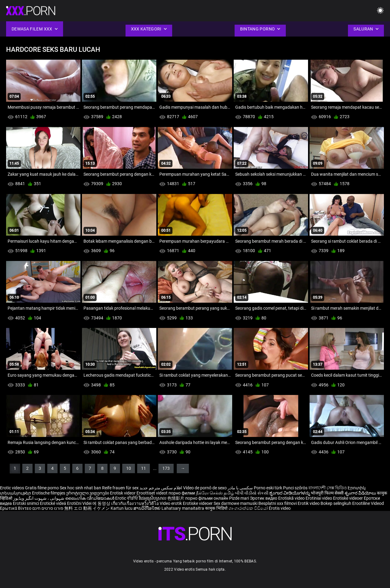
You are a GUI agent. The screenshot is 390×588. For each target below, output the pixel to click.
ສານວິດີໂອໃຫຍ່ (147, 508)
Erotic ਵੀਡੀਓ (127, 498)
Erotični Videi (80, 503)
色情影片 (176, 498)
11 (144, 468)
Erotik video (309, 503)
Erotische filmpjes (49, 493)
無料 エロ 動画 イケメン (87, 508)
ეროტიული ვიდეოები (88, 493)
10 (129, 468)
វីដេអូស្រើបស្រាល (153, 498)
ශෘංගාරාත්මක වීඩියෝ (249, 508)
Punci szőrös (295, 488)
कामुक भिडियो (217, 508)
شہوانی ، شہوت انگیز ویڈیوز (39, 498)
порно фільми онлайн (207, 498)
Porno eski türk (268, 488)
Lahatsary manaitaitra (183, 508)
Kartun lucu (122, 508)
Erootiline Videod (368, 503)
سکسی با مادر (240, 488)
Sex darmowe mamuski (236, 503)
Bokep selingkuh (336, 503)
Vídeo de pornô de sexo (205, 488)
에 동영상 (102, 503)
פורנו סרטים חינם (48, 508)
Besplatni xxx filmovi (278, 503)
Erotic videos (12, 488)
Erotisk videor (123, 493)
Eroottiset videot (152, 493)
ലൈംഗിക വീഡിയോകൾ (90, 498)
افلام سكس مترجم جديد (161, 488)
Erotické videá (53, 503)
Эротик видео (264, 498)
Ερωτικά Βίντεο (16, 508)
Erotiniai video (319, 498)
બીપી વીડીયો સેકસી (252, 493)
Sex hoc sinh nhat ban (80, 488)
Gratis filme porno (42, 488)
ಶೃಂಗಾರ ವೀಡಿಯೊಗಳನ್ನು (290, 493)
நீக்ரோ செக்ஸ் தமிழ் (215, 493)
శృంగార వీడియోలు (361, 493)
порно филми (182, 493)
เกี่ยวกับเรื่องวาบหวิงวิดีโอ (135, 503)
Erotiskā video (292, 498)
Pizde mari (239, 498)
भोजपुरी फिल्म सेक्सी (327, 493)
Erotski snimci (26, 503)
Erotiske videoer (348, 498)
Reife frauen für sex (120, 488)
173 (166, 468)
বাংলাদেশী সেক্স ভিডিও (328, 488)
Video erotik (171, 503)
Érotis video (280, 508)
